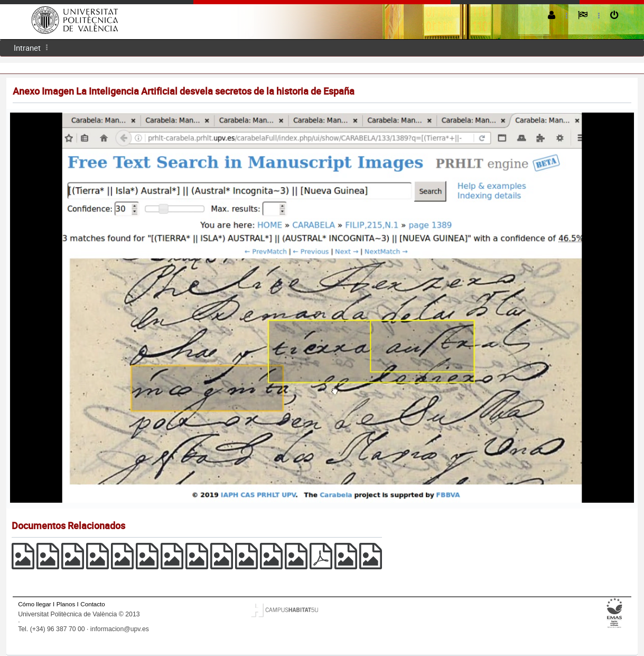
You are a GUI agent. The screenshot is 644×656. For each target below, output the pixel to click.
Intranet (27, 48)
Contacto (92, 604)
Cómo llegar (35, 604)
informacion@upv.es (120, 629)
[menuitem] (27, 48)
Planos (66, 604)
